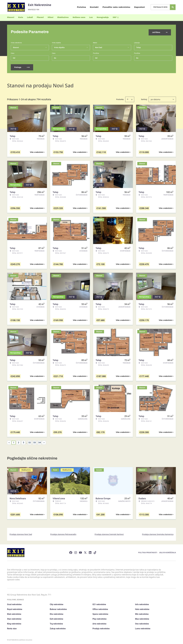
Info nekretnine (142, 604)
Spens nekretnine (100, 613)
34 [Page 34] (40, 442)
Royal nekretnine (15, 608)
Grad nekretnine (14, 604)
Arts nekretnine (99, 623)
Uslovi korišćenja (168, 552)
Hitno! (51, 17)
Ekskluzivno (63, 17)
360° (116, 17)
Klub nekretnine (14, 613)
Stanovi (11, 17)
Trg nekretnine (56, 623)
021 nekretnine (99, 604)
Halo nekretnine (142, 608)
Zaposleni (139, 7)
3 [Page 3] (23, 442)
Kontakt (94, 7)
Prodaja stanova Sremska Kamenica (158, 533)
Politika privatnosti (148, 552)
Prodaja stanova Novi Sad (21, 533)
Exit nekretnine (56, 618)
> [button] (44, 442)
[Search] (173, 7)
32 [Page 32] (30, 442)
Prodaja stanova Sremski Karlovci (109, 533)
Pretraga (22, 66)
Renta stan (12, 628)
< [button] (9, 442)
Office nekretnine (100, 608)
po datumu (156, 99)
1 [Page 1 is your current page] (14, 442)
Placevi (40, 17)
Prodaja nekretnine (101, 628)
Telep (138, 47)
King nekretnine (14, 623)
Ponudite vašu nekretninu (116, 7)
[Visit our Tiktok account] (95, 552)
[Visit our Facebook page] (71, 552)
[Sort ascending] (128, 99)
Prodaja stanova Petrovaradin (63, 533)
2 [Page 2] (18, 442)
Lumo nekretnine (143, 628)
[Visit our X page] (85, 552)
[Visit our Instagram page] (76, 552)
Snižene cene (79, 17)
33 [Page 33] (35, 442)
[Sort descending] (132, 99)
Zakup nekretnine (58, 628)
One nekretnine (142, 623)
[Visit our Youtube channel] (80, 552)
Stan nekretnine (14, 618)
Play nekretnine (100, 618)
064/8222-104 (34, 9)
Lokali (30, 17)
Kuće (21, 17)
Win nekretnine (142, 613)
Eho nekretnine (57, 613)
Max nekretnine (142, 618)
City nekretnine (57, 604)
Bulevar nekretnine (58, 608)
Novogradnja (103, 17)
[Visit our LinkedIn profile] (90, 552)
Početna (81, 7)
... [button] (27, 442)
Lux (91, 17)
